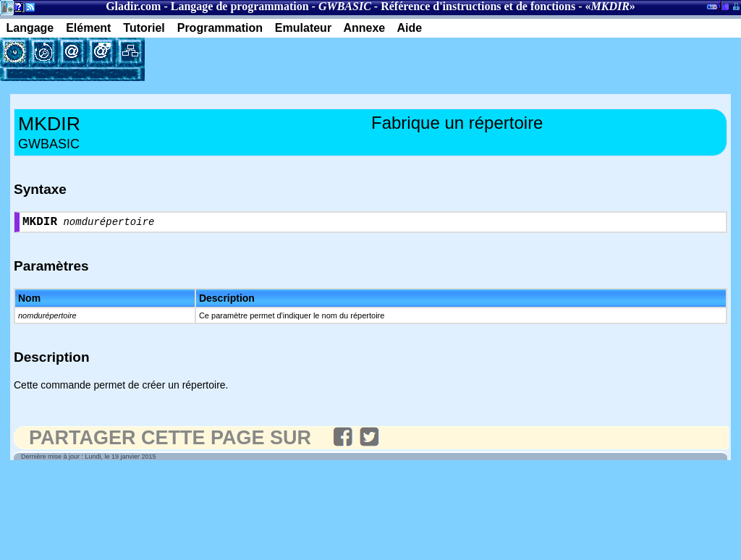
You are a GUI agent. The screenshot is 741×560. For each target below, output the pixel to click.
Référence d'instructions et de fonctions (478, 6)
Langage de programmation (240, 6)
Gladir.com (133, 6)
